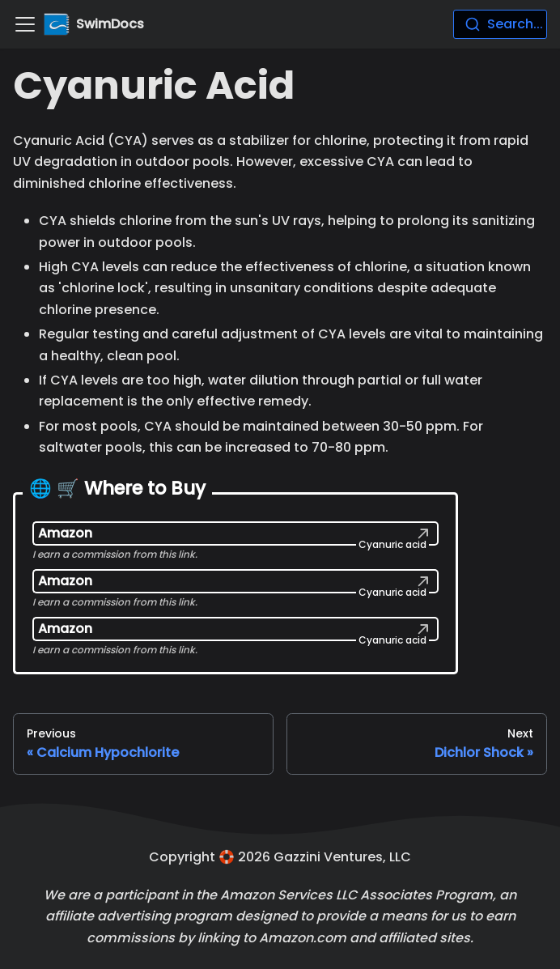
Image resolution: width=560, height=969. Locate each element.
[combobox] (500, 24)
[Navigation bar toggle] (25, 24)
